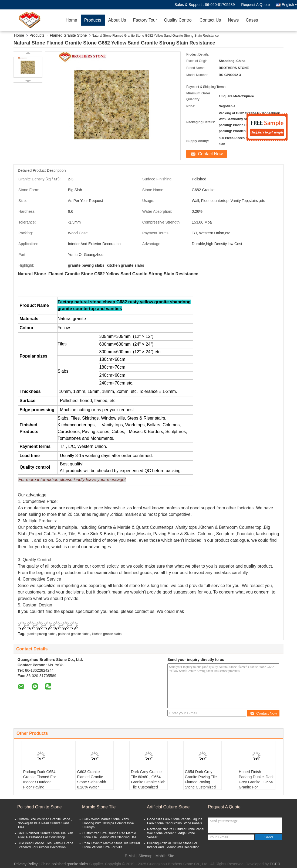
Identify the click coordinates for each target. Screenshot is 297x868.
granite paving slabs (41, 634)
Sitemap (145, 856)
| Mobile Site (164, 856)
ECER (275, 864)
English (289, 5)
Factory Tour (145, 20)
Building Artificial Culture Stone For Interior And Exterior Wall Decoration (173, 845)
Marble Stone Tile (99, 807)
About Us (117, 20)
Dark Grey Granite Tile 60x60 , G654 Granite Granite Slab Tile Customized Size (148, 782)
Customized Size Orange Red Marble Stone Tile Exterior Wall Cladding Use (109, 835)
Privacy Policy (26, 864)
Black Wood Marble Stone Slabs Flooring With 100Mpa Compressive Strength (108, 823)
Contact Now (210, 154)
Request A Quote (255, 5)
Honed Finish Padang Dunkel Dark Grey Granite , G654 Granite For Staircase (256, 782)
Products (93, 20)
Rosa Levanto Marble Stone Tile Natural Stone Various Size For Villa (111, 845)
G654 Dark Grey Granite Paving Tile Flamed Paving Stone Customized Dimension (201, 782)
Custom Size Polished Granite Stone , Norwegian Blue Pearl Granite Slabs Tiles (45, 823)
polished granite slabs (74, 634)
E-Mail (130, 856)
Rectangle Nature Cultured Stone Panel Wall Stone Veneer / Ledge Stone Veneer (176, 833)
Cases (252, 20)
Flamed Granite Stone (68, 35)
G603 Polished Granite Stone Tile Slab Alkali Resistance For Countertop (45, 835)
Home (71, 20)
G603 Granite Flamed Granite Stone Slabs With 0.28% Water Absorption (91, 782)
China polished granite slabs (65, 864)
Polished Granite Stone (40, 807)
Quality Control (178, 20)
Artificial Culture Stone (168, 807)
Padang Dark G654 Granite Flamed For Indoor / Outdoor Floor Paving (40, 779)
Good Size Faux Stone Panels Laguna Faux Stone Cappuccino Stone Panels (175, 821)
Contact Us (210, 20)
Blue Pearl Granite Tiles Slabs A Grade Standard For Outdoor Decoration (45, 845)
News (233, 20)
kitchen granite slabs (107, 634)
